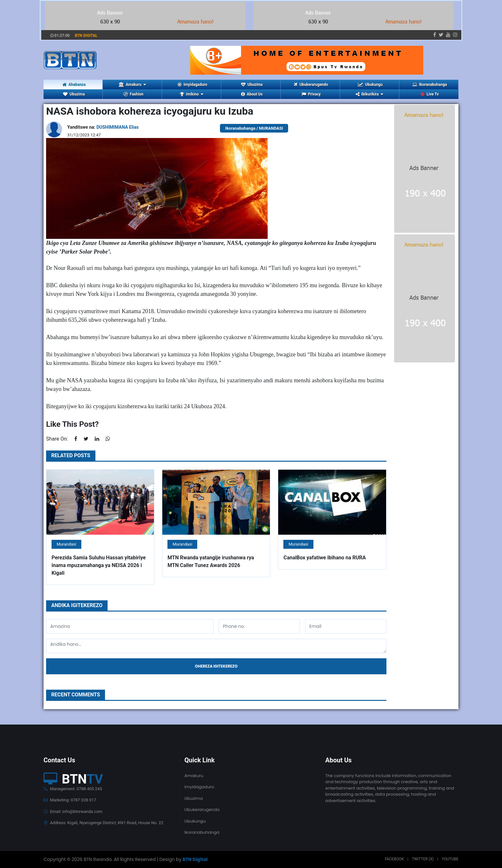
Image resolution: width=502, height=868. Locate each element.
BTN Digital (195, 859)
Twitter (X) (423, 859)
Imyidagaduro (192, 85)
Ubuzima (252, 85)
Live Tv (430, 94)
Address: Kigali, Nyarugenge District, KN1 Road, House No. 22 (103, 823)
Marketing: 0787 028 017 (70, 800)
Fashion (133, 94)
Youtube (450, 859)
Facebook (394, 859)
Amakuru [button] (132, 85)
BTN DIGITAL (86, 36)
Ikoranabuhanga (430, 85)
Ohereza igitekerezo (216, 666)
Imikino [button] (192, 94)
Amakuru (194, 776)
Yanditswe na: (103, 127)
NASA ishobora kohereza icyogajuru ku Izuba (150, 111)
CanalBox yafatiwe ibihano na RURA (324, 558)
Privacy (311, 94)
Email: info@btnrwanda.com (73, 811)
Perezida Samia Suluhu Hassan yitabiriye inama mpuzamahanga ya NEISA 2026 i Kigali (99, 565)
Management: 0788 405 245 (73, 789)
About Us (252, 94)
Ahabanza (74, 85)
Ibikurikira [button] (369, 94)
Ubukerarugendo (311, 85)
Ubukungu (370, 85)
